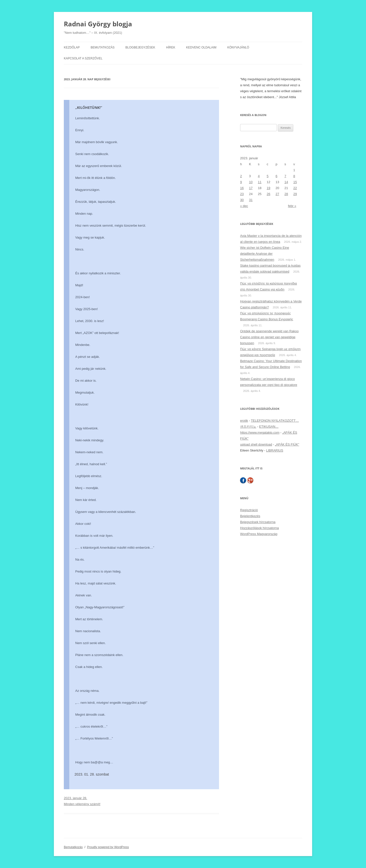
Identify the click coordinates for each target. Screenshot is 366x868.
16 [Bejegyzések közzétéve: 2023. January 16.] (242, 188)
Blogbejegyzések (140, 47)
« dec (244, 206)
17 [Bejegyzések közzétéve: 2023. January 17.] (251, 188)
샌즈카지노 (248, 427)
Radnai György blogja (98, 24)
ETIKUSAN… (269, 427)
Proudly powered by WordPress (108, 847)
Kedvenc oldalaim (201, 47)
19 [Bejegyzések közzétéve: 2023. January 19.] (268, 188)
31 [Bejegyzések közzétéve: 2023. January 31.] (251, 200)
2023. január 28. (75, 798)
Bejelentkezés (250, 516)
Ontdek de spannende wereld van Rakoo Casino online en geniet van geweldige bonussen (269, 337)
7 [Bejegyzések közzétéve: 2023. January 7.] (285, 176)
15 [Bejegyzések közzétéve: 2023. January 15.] (295, 182)
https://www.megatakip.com (260, 433)
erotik (244, 421)
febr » (292, 206)
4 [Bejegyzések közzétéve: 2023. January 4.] (259, 176)
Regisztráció (249, 510)
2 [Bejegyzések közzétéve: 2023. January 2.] (241, 176)
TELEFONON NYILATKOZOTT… (275, 421)
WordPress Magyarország (259, 534)
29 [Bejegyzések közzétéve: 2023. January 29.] (295, 194)
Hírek (171, 47)
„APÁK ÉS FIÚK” (287, 444)
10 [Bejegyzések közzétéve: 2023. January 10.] (251, 182)
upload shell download (256, 444)
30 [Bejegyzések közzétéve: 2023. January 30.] (242, 200)
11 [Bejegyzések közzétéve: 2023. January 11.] (259, 182)
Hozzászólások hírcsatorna (259, 528)
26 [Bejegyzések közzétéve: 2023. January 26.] (268, 194)
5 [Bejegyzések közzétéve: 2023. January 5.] (268, 176)
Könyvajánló (238, 47)
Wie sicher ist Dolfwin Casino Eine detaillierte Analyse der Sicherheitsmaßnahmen (265, 254)
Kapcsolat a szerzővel (83, 58)
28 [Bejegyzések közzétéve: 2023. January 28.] (286, 194)
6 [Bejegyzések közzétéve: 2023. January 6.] (276, 176)
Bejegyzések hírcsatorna (258, 522)
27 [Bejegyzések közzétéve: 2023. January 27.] (277, 194)
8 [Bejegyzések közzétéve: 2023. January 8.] (294, 176)
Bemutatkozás (103, 47)
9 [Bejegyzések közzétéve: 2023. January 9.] (241, 182)
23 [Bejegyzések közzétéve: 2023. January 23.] (242, 194)
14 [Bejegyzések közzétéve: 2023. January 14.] (286, 182)
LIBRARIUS (275, 450)
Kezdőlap (72, 47)
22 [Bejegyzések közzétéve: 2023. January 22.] (295, 188)
